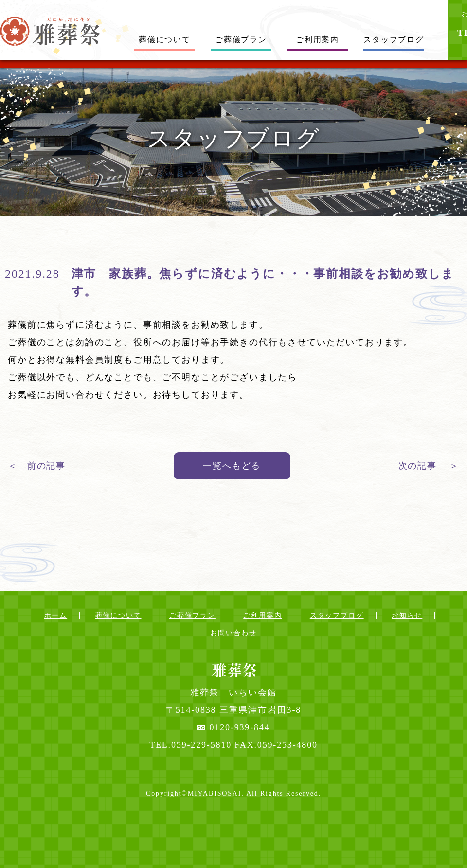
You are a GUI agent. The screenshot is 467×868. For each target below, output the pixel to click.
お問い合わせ (233, 633)
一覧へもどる (232, 466)
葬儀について (165, 40)
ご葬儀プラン (241, 40)
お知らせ (407, 615)
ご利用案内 (317, 40)
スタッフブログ (394, 40)
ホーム (56, 615)
